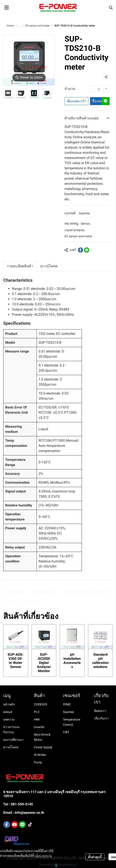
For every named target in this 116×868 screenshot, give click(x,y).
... (20, 26)
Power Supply (43, 747)
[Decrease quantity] (91, 89)
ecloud (8, 712)
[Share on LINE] (87, 250)
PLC (37, 712)
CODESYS (40, 704)
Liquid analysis (75, 230)
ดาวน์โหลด (11, 747)
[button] (111, 8)
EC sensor (12, 602)
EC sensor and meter (37, 26)
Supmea (84, 213)
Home (10, 26)
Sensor (86, 224)
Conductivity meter (44, 592)
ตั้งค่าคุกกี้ (95, 857)
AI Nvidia (40, 755)
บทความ (9, 719)
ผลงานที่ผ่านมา (13, 740)
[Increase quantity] (107, 89)
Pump (38, 762)
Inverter (39, 727)
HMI (37, 719)
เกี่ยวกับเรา (101, 718)
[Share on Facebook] (81, 250)
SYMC (67, 704)
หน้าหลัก (9, 704)
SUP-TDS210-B (15, 592)
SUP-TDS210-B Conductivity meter (87, 592)
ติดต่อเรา (100, 711)
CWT (66, 732)
